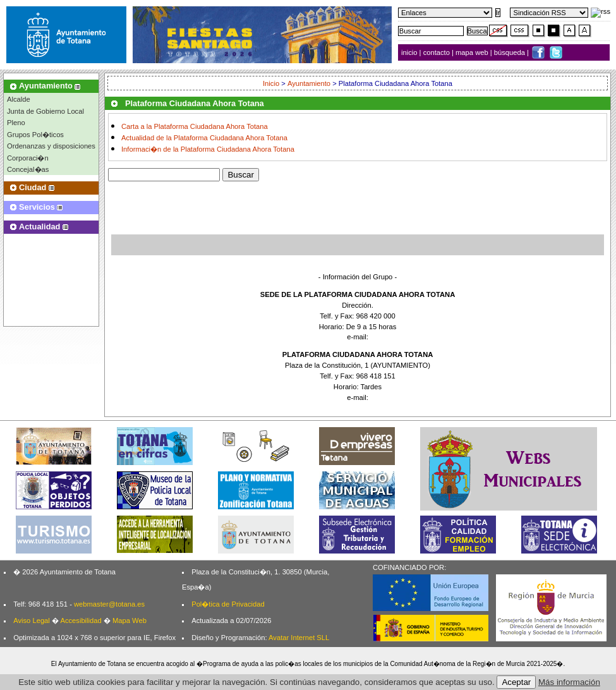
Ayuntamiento (309, 83)
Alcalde (19, 99)
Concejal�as (28, 169)
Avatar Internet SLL (299, 638)
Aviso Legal (32, 620)
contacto (437, 52)
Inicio (272, 83)
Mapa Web (130, 620)
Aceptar (516, 682)
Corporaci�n (28, 158)
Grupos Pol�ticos (35, 135)
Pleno (16, 123)
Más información (569, 682)
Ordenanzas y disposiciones (51, 146)
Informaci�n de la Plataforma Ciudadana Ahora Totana (208, 150)
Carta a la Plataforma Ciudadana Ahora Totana (195, 126)
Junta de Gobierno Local (45, 111)
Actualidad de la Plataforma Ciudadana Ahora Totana (204, 138)
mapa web (473, 52)
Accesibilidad (81, 620)
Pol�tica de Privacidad (228, 604)
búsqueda (510, 52)
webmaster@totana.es (109, 604)
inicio (410, 52)
